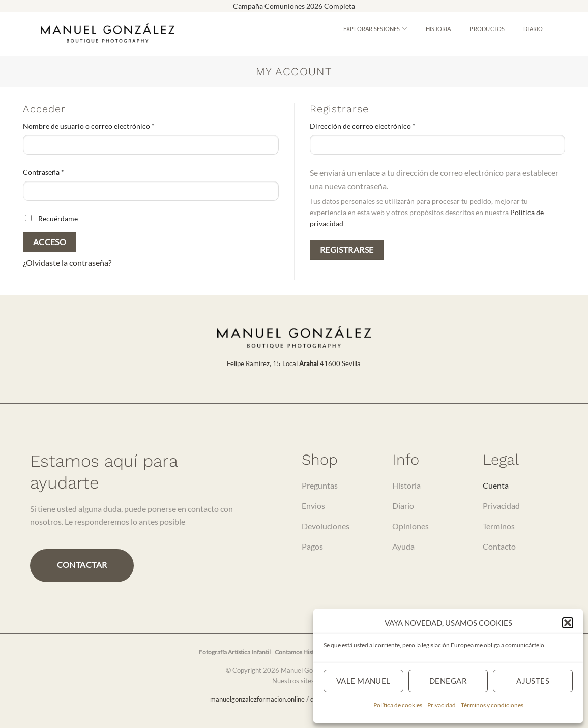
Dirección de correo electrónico (381, 125)
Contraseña (62, 171)
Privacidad (442, 705)
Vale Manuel (363, 681)
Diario (533, 29)
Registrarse (347, 250)
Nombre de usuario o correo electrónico (107, 125)
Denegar (448, 681)
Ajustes (533, 681)
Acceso (50, 242)
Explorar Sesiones (375, 29)
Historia (438, 29)
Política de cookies (398, 705)
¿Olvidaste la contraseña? (67, 263)
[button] (568, 623)
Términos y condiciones (492, 705)
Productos (487, 29)
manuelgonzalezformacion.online (257, 699)
